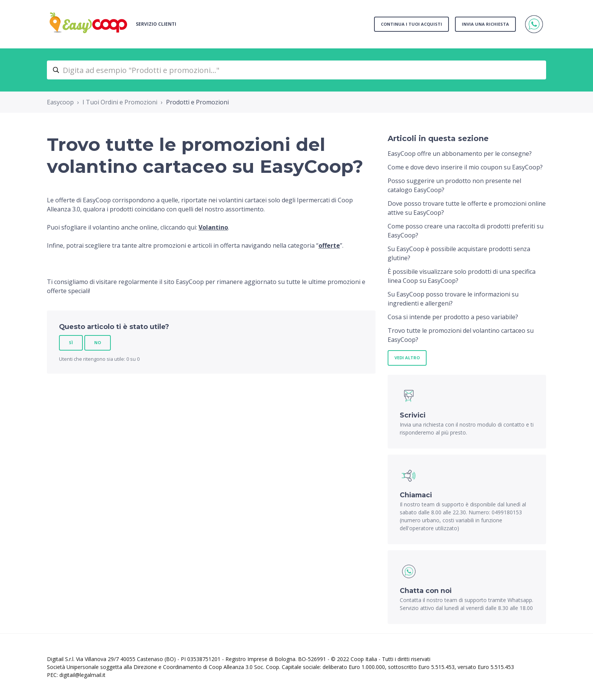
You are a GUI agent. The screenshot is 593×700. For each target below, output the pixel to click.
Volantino (213, 227)
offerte (329, 245)
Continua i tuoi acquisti (411, 24)
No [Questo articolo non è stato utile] (98, 342)
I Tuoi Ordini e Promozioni (120, 102)
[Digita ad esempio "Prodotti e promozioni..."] (296, 70)
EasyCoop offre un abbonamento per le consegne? (460, 154)
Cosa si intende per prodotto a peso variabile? (453, 317)
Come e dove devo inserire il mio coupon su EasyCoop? (465, 167)
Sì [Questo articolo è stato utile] (71, 342)
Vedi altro (407, 358)
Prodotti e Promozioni (197, 102)
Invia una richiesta (485, 24)
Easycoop (60, 102)
